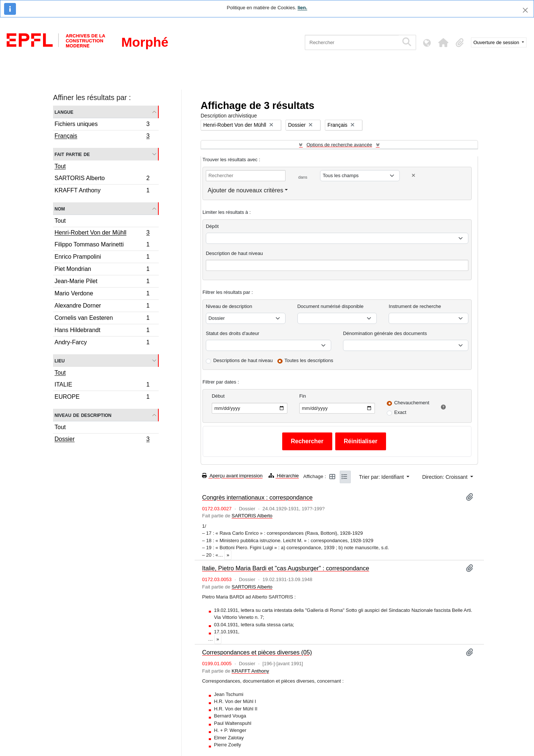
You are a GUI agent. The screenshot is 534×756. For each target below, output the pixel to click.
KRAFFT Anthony (102, 191)
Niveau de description (83, 415)
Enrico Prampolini (102, 258)
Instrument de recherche (415, 306)
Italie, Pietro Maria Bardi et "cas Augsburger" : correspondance (286, 568)
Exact (400, 412)
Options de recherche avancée (339, 145)
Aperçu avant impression (232, 476)
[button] (444, 43)
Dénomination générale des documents (385, 333)
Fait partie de (72, 154)
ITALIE (102, 386)
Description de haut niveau (234, 253)
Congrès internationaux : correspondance (257, 497)
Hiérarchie (284, 476)
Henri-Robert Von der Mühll (102, 233)
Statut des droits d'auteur (233, 333)
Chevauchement (412, 403)
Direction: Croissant (445, 477)
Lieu (60, 360)
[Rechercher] (352, 42)
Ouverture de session (497, 42)
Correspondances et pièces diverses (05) (257, 652)
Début (218, 396)
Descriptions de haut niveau (243, 360)
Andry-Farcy (102, 343)
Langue (64, 112)
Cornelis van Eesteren (102, 319)
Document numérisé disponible (330, 306)
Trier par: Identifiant (382, 477)
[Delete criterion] (413, 175)
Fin (303, 396)
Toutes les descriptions (309, 360)
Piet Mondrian (102, 270)
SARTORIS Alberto (102, 179)
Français (102, 137)
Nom (60, 208)
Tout (60, 166)
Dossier (102, 440)
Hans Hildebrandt (102, 331)
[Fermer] (525, 10)
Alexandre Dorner (102, 307)
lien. (302, 8)
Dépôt (212, 226)
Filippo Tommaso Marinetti (102, 246)
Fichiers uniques (102, 125)
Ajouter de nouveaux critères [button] (245, 190)
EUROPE (102, 398)
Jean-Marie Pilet (102, 282)
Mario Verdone (102, 294)
